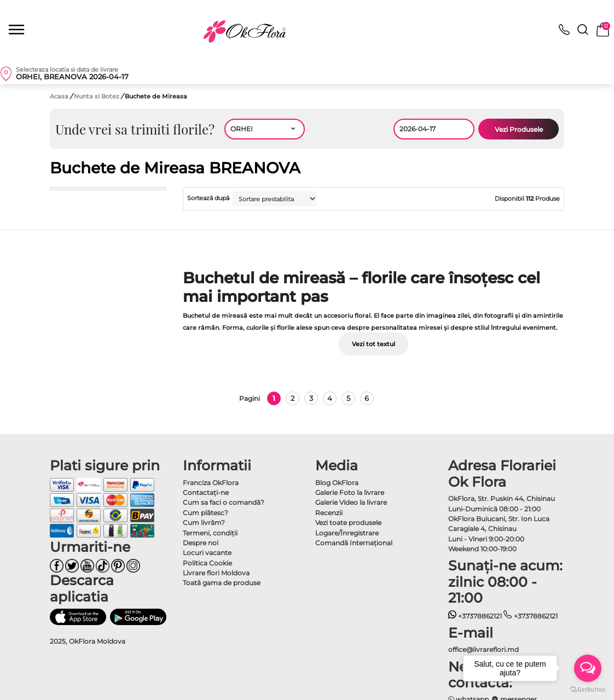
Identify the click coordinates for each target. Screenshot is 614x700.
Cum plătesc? (205, 513)
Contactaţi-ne (206, 492)
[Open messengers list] (588, 668)
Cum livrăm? (204, 523)
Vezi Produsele (519, 129)
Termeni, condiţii (210, 533)
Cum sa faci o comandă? (224, 502)
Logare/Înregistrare (347, 533)
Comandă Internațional (354, 543)
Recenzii (329, 513)
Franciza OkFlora (211, 483)
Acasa (59, 96)
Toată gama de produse (222, 583)
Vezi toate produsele (348, 523)
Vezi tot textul (373, 344)
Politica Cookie (207, 563)
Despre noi (201, 543)
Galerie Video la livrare (351, 502)
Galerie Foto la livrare (350, 492)
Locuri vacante (207, 553)
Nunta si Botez (97, 96)
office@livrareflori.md (483, 649)
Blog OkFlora (337, 483)
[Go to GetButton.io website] (588, 689)
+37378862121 (475, 616)
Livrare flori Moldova (216, 573)
